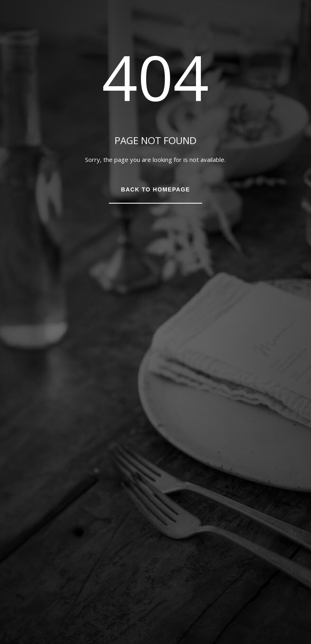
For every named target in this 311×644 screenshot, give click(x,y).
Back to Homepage (155, 189)
